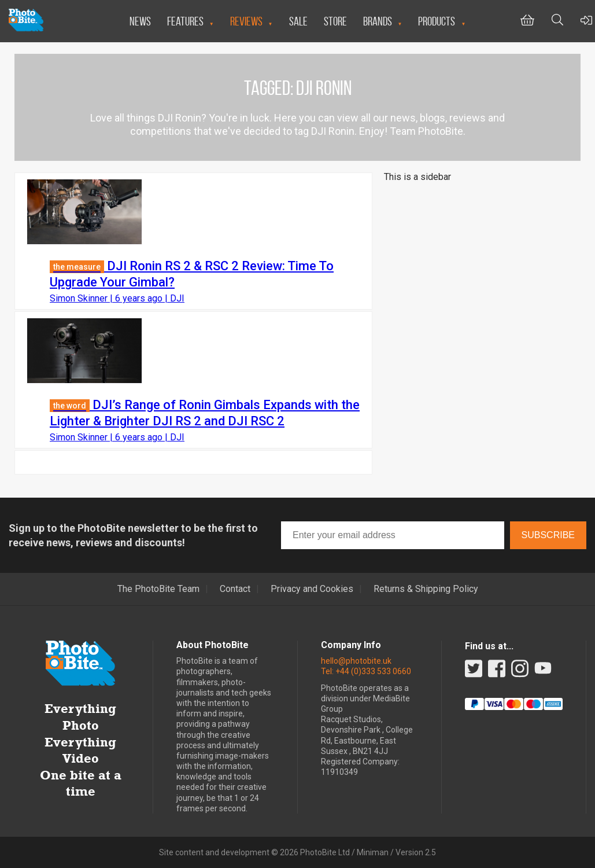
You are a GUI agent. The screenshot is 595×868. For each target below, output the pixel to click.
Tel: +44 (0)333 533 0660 (366, 671)
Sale (298, 21)
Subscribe (548, 535)
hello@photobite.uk (356, 661)
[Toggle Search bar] (557, 21)
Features (185, 21)
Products (437, 21)
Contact (235, 589)
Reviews (246, 21)
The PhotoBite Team (158, 589)
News (140, 21)
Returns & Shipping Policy (426, 589)
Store (335, 21)
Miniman (373, 852)
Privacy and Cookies (312, 589)
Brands (378, 21)
